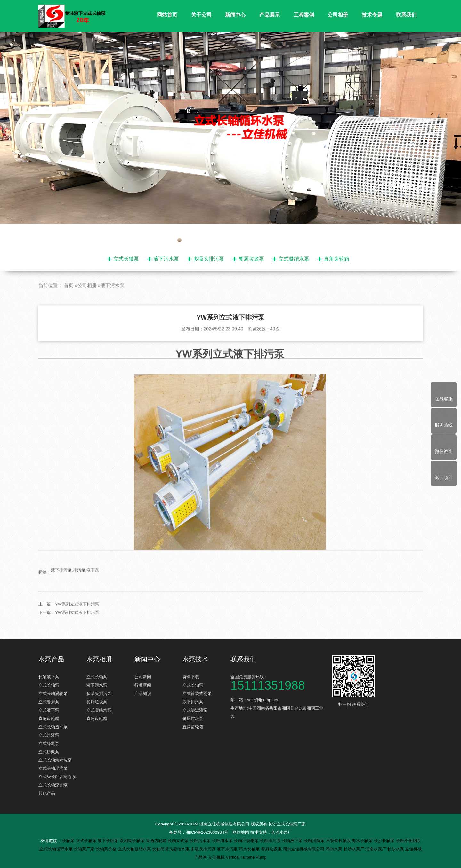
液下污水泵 (166, 259)
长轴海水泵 (223, 841)
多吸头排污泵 (209, 259)
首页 (69, 300)
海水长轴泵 (363, 841)
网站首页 (167, 15)
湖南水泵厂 (376, 849)
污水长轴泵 (250, 849)
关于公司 (201, 15)
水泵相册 (99, 659)
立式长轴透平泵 (53, 727)
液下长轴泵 (109, 841)
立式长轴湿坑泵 (53, 768)
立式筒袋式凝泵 (197, 694)
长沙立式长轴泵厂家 (287, 824)
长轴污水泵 (201, 841)
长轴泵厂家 (85, 849)
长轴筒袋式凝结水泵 (171, 849)
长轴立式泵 (179, 841)
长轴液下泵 (49, 677)
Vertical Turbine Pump (246, 857)
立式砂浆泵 (49, 752)
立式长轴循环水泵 (57, 849)
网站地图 (241, 832)
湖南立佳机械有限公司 (304, 849)
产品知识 (143, 694)
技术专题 (372, 15)
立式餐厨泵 (49, 702)
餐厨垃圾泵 (251, 259)
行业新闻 (143, 685)
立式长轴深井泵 (53, 785)
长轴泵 (69, 841)
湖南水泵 (335, 849)
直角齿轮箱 (336, 259)
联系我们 (406, 15)
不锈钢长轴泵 (339, 841)
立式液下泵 (49, 710)
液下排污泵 (193, 702)
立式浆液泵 (49, 735)
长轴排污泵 (271, 841)
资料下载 (191, 677)
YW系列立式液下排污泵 (77, 619)
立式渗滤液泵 (195, 710)
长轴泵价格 (107, 849)
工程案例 (304, 15)
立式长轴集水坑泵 (55, 760)
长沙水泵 (396, 849)
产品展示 (270, 15)
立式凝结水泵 (294, 259)
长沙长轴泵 (385, 841)
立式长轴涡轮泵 (53, 694)
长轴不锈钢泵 (247, 841)
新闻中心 (235, 15)
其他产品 (47, 793)
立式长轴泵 (126, 259)
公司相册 (338, 15)
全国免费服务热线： (279, 682)
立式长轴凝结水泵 (135, 849)
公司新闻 (143, 677)
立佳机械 (217, 857)
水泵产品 (51, 659)
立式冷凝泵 (49, 743)
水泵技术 (195, 659)
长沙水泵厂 (282, 832)
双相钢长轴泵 (133, 841)
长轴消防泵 (315, 841)
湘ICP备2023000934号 (207, 832)
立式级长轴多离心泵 (57, 777)
